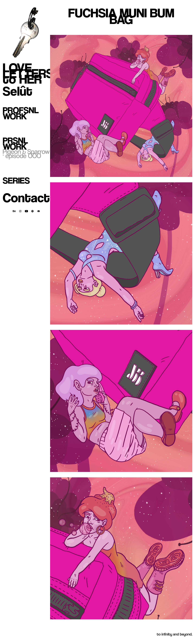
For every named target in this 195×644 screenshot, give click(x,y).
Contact (26, 198)
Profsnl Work (21, 113)
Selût (18, 91)
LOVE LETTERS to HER (28, 73)
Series (16, 180)
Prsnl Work (15, 143)
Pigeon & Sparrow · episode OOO (26, 154)
